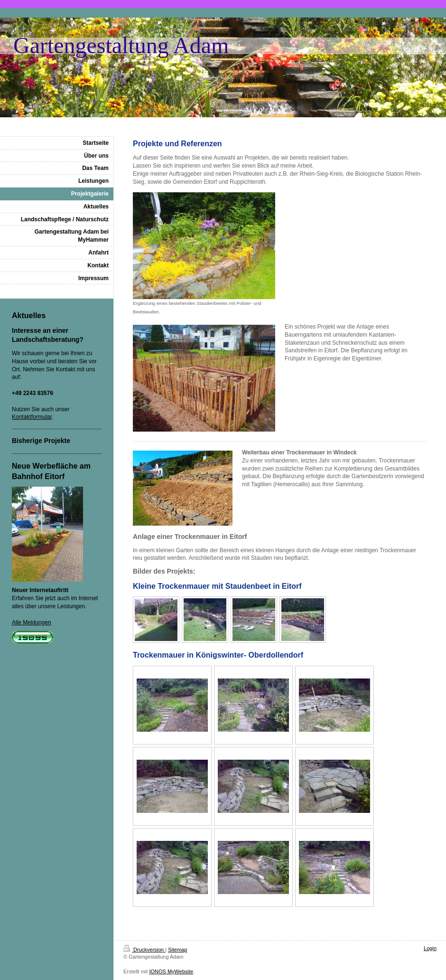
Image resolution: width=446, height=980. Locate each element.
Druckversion (144, 950)
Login (430, 948)
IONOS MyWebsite (171, 971)
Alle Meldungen (32, 622)
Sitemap (177, 950)
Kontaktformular (32, 417)
